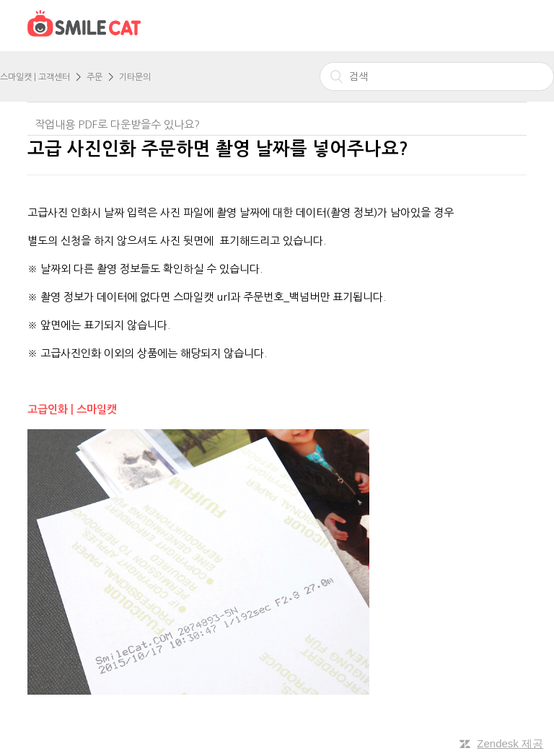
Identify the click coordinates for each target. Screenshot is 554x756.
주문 (94, 77)
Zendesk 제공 (510, 743)
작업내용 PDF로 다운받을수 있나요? (117, 124)
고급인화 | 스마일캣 (74, 409)
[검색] (437, 76)
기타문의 (135, 77)
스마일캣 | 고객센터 (35, 77)
